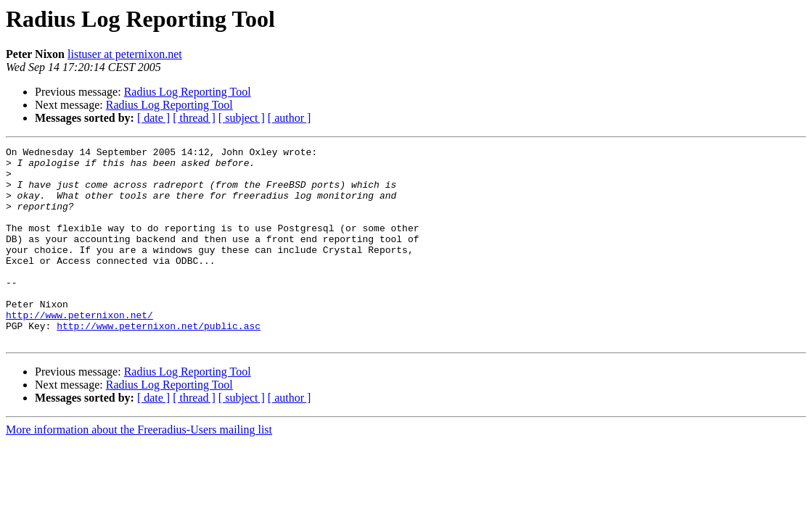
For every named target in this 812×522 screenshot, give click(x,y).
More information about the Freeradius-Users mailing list (139, 469)
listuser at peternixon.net (125, 54)
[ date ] (153, 118)
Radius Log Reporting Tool (188, 92)
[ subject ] (242, 118)
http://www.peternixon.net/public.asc (159, 362)
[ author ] (290, 118)
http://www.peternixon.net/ (79, 349)
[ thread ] (194, 118)
